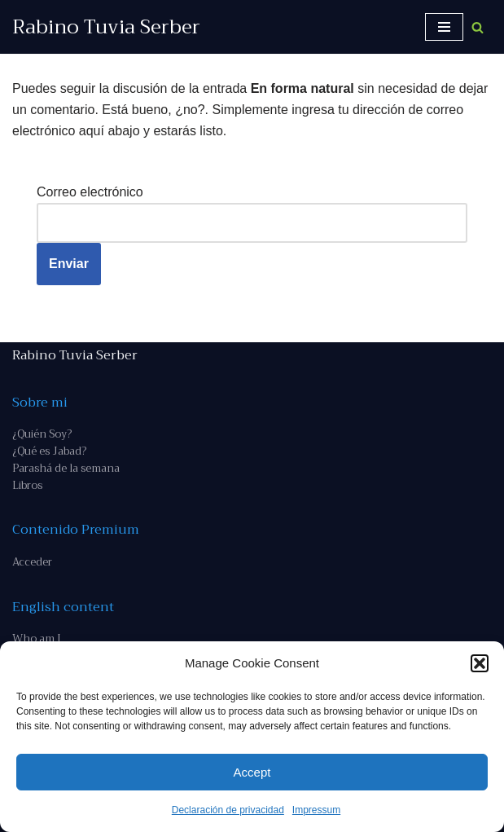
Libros (27, 485)
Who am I (37, 638)
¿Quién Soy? (42, 434)
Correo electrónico (90, 192)
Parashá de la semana (66, 468)
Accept (252, 772)
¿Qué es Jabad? (49, 451)
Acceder (32, 562)
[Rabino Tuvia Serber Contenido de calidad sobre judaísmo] (106, 27)
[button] (480, 663)
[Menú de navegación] (444, 27)
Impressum (316, 810)
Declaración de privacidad (228, 810)
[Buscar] (478, 27)
